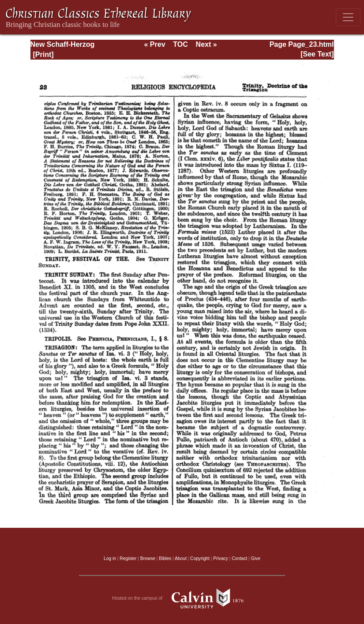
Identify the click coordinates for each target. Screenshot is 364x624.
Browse (148, 558)
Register (128, 558)
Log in (110, 558)
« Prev (154, 44)
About (181, 558)
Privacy (221, 558)
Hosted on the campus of (182, 598)
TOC (180, 44)
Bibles (165, 558)
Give (256, 558)
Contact (239, 558)
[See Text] (317, 54)
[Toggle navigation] (348, 17)
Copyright (200, 558)
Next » (206, 44)
